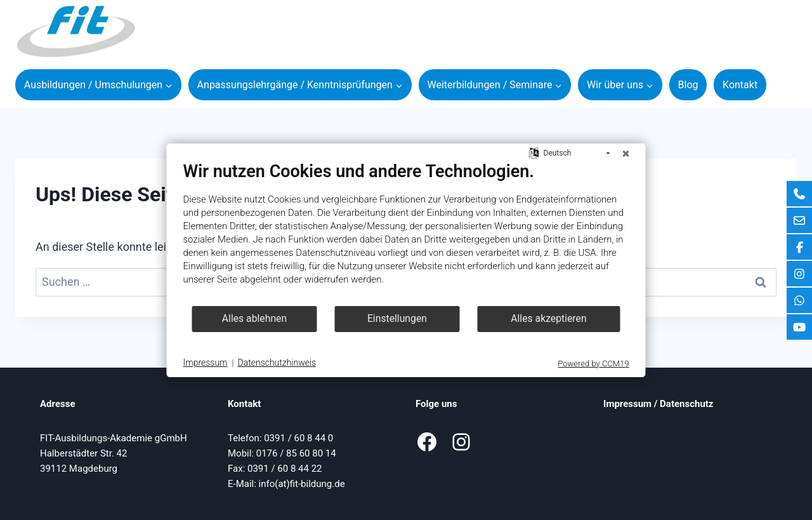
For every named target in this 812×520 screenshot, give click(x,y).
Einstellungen (397, 318)
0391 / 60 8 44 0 (298, 438)
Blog (688, 85)
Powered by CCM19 (593, 363)
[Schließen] (626, 154)
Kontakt (740, 85)
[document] (406, 233)
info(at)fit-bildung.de (302, 484)
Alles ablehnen (254, 318)
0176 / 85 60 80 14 (296, 453)
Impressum (627, 404)
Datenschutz (686, 404)
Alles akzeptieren (548, 318)
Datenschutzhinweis (277, 363)
